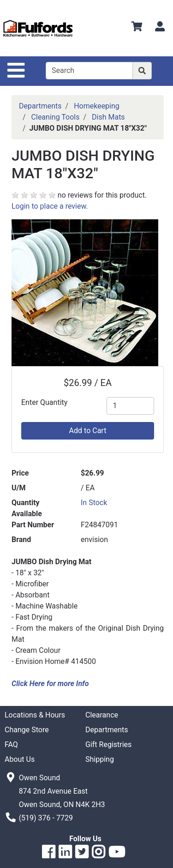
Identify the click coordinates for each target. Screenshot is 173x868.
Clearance (102, 715)
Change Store (27, 730)
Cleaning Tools (56, 117)
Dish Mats (108, 117)
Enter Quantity (44, 402)
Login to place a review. (50, 206)
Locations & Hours (35, 715)
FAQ (11, 744)
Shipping (100, 759)
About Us (20, 759)
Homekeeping (97, 106)
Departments (40, 106)
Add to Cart (88, 431)
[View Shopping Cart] (137, 28)
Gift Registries (108, 744)
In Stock (94, 503)
